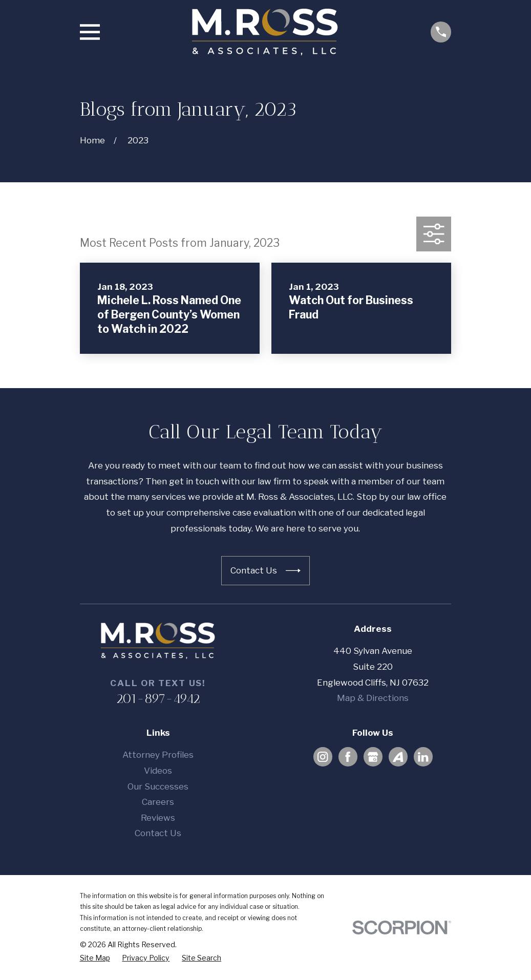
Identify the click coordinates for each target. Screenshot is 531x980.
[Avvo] (398, 757)
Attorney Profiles (158, 755)
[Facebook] (348, 757)
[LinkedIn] (423, 757)
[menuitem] (95, 958)
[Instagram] (323, 757)
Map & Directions (373, 698)
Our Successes (158, 786)
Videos (158, 771)
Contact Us (158, 833)
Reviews (158, 818)
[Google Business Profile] (373, 757)
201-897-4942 (158, 698)
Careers (158, 802)
